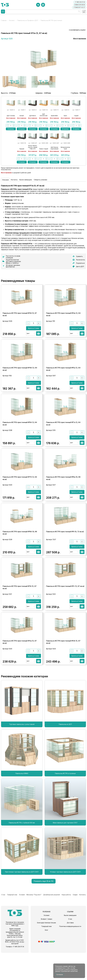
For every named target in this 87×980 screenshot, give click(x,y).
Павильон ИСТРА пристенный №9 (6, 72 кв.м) (65, 549)
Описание (5, 180)
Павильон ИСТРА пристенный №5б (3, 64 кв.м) (20, 433)
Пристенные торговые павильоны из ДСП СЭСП (22, 900)
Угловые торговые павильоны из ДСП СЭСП (65, 900)
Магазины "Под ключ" (34, 922)
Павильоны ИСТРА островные (65, 801)
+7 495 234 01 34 (80, 2)
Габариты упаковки (40, 180)
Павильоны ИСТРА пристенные (51, 20)
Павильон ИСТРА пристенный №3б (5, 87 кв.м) (20, 315)
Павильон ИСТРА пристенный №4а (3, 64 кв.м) (63, 315)
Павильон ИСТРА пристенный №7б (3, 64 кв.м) (20, 491)
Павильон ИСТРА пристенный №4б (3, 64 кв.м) (20, 374)
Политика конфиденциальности (70, 954)
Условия (22, 922)
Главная (4, 20)
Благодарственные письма (46, 950)
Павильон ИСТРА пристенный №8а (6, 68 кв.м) (63, 491)
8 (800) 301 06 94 (80, 5)
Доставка (70, 950)
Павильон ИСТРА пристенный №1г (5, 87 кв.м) (65, 608)
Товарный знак (12, 922)
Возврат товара (47, 946)
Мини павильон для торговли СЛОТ (65, 851)
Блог (47, 957)
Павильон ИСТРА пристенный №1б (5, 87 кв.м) (20, 609)
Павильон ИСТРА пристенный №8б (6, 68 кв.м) (20, 550)
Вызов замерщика (26, 180)
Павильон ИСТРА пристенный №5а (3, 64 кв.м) (63, 374)
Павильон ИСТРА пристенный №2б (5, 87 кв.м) (63, 668)
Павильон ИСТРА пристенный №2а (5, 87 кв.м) (20, 668)
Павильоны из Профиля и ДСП (28, 20)
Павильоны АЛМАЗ (22, 801)
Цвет (28, 336)
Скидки (75, 922)
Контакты (14, 180)
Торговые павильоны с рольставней (22, 752)
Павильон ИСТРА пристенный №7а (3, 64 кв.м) (63, 433)
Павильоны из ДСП (65, 752)
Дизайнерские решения (52, 922)
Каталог (12, 20)
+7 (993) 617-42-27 (79, 7)
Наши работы (66, 922)
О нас (3, 922)
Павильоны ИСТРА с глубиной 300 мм (22, 851)
